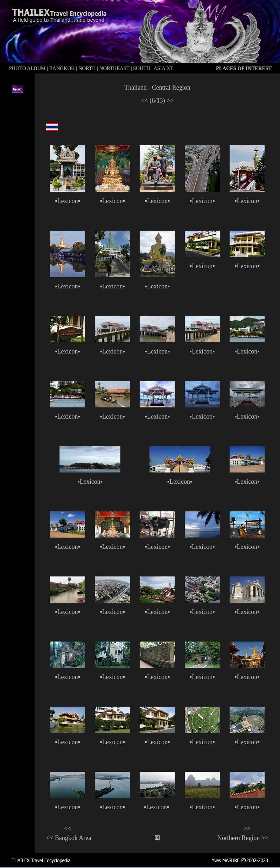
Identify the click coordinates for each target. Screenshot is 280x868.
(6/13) (157, 100)
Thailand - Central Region (157, 87)
